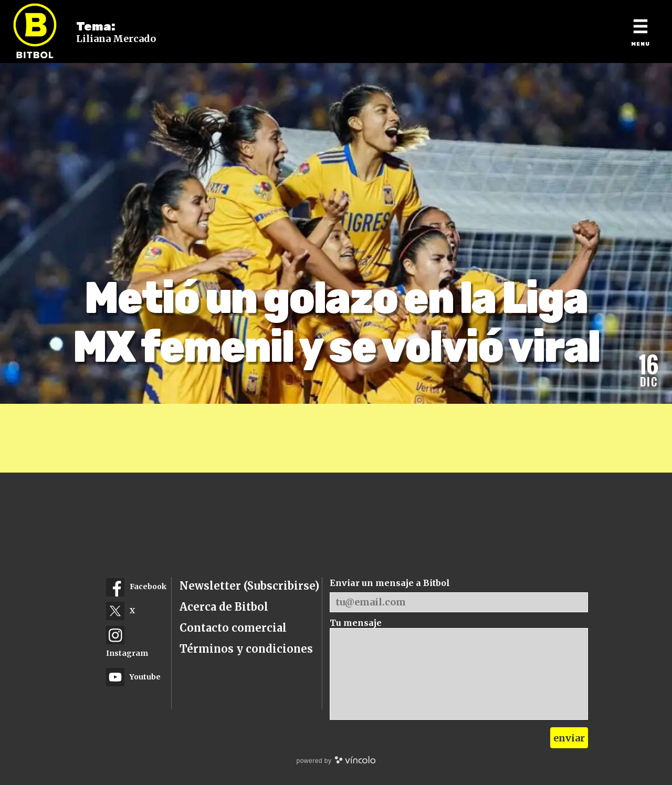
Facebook (136, 587)
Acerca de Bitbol (224, 607)
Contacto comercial (233, 628)
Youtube (133, 677)
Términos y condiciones (246, 649)
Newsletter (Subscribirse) (249, 586)
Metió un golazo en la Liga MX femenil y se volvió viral (336, 322)
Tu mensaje (356, 623)
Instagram (127, 642)
